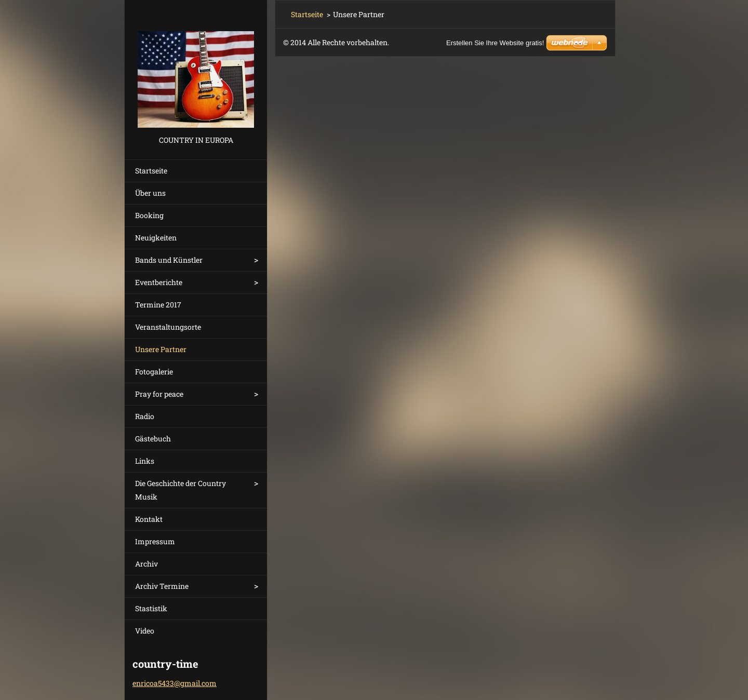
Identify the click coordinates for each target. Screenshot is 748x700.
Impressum (155, 541)
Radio (145, 416)
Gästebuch (153, 439)
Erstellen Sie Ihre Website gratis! (495, 43)
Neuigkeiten (156, 238)
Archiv (146, 564)
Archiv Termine (162, 586)
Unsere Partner (161, 349)
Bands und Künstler (169, 260)
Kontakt (149, 519)
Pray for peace (159, 394)
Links (145, 461)
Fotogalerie (154, 372)
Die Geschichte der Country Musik (181, 490)
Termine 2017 (158, 305)
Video (145, 631)
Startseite (151, 171)
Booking (149, 215)
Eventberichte (159, 282)
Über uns (150, 193)
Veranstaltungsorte (168, 327)
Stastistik (151, 608)
